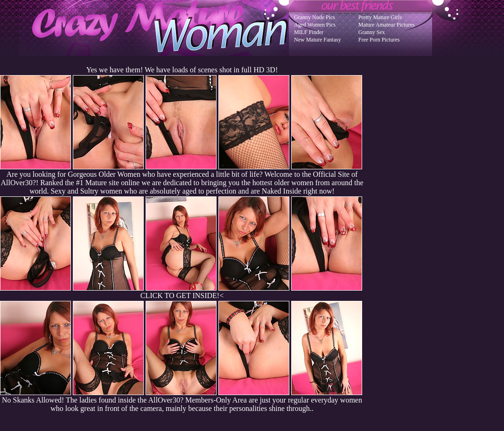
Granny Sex (372, 32)
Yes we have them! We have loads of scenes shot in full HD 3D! (182, 70)
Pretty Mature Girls (380, 17)
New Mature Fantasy (318, 40)
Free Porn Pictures (379, 40)
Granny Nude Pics (315, 17)
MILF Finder (309, 32)
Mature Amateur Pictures (387, 25)
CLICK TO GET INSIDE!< (182, 295)
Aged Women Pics (315, 25)
